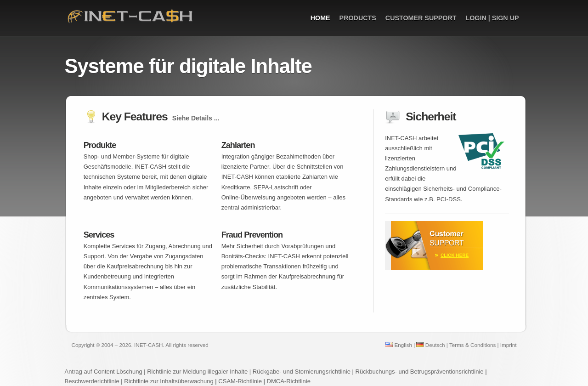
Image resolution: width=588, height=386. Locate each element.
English (399, 345)
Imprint (509, 345)
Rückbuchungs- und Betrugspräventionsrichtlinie (420, 372)
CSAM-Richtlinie (240, 381)
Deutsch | (432, 345)
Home (320, 18)
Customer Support (421, 18)
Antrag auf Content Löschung (104, 372)
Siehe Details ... (196, 118)
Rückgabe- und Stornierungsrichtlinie (302, 372)
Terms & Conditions (472, 345)
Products (358, 18)
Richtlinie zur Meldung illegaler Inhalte (197, 372)
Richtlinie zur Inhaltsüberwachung (170, 381)
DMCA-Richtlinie (289, 381)
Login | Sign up (492, 18)
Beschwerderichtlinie (92, 381)
